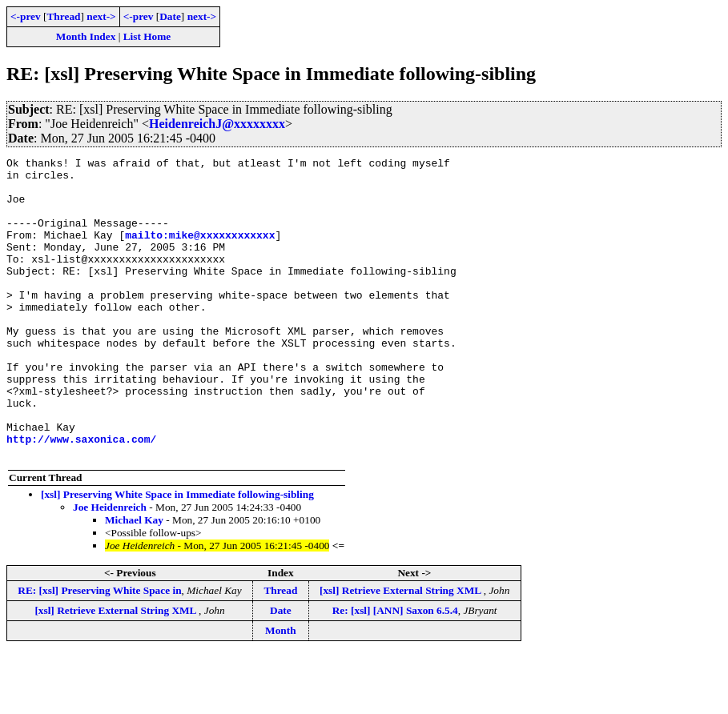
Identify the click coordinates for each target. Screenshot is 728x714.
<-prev (26, 16)
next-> (101, 16)
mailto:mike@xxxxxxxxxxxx (200, 251)
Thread (63, 16)
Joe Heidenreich (110, 567)
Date (170, 16)
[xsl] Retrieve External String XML (402, 650)
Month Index (86, 36)
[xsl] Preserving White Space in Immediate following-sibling (177, 554)
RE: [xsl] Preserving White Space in (99, 650)
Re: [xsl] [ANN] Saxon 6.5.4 (395, 670)
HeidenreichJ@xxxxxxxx (217, 124)
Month (281, 690)
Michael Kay (134, 580)
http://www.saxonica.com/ (81, 496)
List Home (147, 36)
